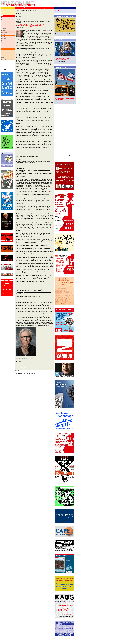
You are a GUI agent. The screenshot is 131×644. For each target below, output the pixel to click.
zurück (17, 13)
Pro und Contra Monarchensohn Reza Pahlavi (65, 99)
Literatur (3, 47)
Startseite (18, 367)
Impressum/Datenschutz (7, 59)
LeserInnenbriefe (6, 51)
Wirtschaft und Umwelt (7, 26)
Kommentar (4, 32)
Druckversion (19, 17)
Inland (3, 22)
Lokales (3, 20)
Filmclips (4, 39)
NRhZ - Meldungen (61, 11)
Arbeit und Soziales (6, 24)
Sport (3, 43)
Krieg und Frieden (6, 30)
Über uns (4, 55)
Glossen (3, 34)
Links (3, 53)
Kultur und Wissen (6, 45)
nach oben (29, 367)
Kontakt (3, 57)
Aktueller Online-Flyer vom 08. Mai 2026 (25, 10)
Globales (4, 28)
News (3, 18)
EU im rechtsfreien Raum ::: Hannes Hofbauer (64, 59)
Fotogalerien (5, 41)
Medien (3, 37)
